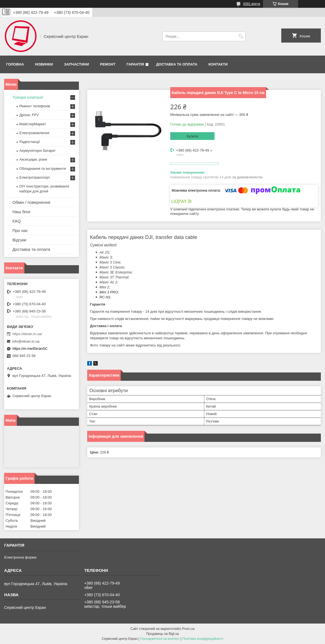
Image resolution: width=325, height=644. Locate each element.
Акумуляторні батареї (37, 151)
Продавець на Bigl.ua (162, 634)
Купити (192, 136)
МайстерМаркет (33, 124)
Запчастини (76, 64)
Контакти (218, 64)
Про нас (20, 230)
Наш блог (22, 212)
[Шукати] (241, 36)
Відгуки (19, 240)
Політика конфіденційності (203, 639)
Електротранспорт (35, 177)
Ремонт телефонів (35, 106)
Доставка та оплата (177, 64)
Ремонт (108, 64)
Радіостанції (30, 142)
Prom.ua (188, 629)
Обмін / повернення (31, 202)
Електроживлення (34, 133)
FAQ (17, 221)
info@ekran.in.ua (26, 341)
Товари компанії (28, 97)
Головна (15, 64)
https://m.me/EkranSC (30, 349)
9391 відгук (252, 4)
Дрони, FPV (29, 115)
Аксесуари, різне (33, 159)
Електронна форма (20, 557)
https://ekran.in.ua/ (27, 334)
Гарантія (135, 64)
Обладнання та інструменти (43, 169)
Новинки (44, 64)
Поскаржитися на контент (160, 639)
